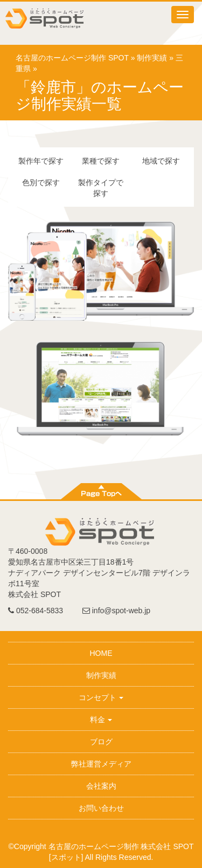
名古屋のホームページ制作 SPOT (72, 58)
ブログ (101, 742)
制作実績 (152, 58)
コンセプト (101, 697)
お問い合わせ (101, 808)
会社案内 (101, 786)
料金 (101, 720)
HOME (101, 653)
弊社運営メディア (101, 764)
